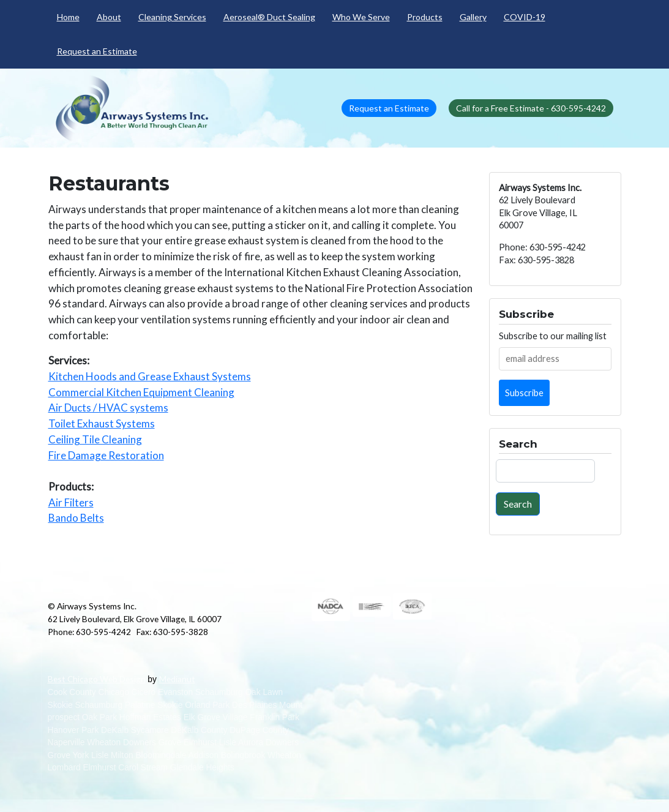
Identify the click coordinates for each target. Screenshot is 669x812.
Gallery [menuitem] (473, 17)
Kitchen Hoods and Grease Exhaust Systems (150, 376)
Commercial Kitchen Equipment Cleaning (141, 392)
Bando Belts (76, 518)
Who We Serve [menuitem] (361, 17)
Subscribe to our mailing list (553, 336)
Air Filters (71, 502)
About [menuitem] (109, 17)
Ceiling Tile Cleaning (95, 439)
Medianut (177, 679)
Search (518, 504)
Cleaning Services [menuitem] (172, 17)
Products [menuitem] (425, 17)
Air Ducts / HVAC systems (108, 408)
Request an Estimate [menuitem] (97, 51)
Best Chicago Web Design (97, 679)
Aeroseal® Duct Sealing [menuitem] (269, 17)
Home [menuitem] (68, 17)
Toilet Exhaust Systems (102, 423)
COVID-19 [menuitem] (525, 17)
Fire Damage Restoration (106, 455)
